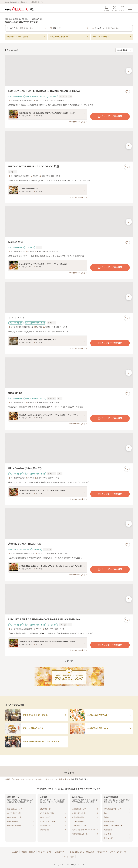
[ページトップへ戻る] (69, 771)
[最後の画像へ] (129, 71)
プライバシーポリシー (45, 852)
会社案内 (15, 852)
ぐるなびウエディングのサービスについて (111, 852)
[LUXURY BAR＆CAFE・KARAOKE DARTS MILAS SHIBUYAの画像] (69, 71)
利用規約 (24, 852)
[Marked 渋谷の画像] (69, 222)
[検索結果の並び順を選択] (124, 50)
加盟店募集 (90, 852)
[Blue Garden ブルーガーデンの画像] (69, 448)
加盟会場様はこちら (77, 852)
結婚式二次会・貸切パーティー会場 (50, 779)
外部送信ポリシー (62, 852)
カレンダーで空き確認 (110, 117)
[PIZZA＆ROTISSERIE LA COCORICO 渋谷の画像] (69, 146)
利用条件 (32, 852)
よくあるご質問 (69, 857)
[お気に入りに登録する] (127, 91)
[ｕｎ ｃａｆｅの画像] (69, 297)
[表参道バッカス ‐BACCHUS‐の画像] (69, 524)
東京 (66, 779)
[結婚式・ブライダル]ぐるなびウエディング (20, 779)
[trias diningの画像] (69, 373)
